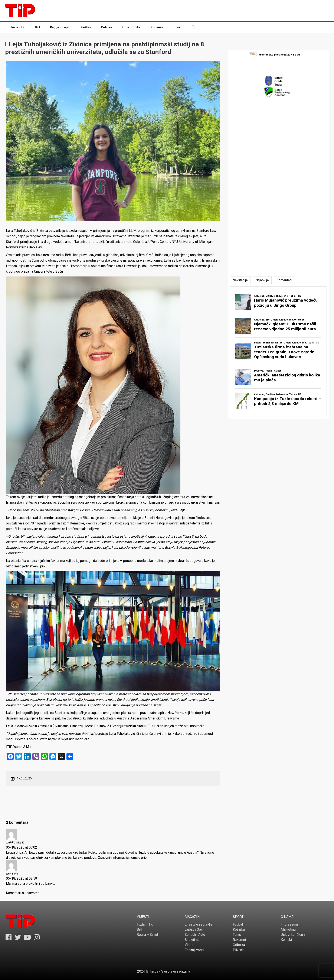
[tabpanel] (278, 351)
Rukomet (239, 940)
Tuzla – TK (145, 924)
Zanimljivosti (194, 950)
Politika (107, 27)
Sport (178, 27)
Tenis (237, 935)
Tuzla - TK (17, 27)
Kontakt (286, 940)
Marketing (288, 929)
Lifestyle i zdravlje (199, 924)
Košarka (239, 929)
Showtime (192, 940)
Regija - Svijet (60, 27)
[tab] (240, 280)
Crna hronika (131, 27)
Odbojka (239, 945)
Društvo (85, 27)
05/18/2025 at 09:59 (22, 878)
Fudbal (238, 924)
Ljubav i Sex (194, 929)
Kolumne (157, 27)
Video (189, 945)
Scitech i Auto (195, 935)
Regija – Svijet (147, 935)
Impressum (289, 924)
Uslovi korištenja (293, 935)
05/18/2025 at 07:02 (22, 847)
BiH (37, 27)
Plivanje (239, 950)
